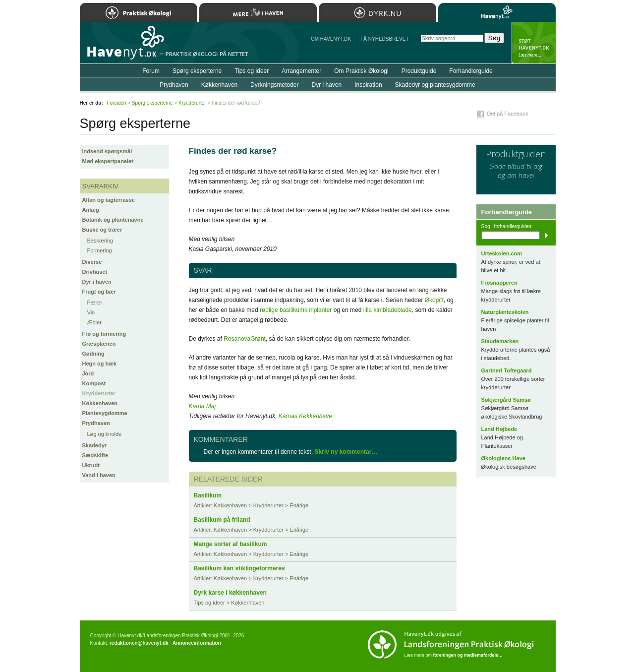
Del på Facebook (508, 114)
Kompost (94, 383)
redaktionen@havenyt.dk (139, 643)
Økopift (434, 300)
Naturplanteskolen (505, 312)
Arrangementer (301, 71)
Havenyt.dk (497, 12)
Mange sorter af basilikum (231, 544)
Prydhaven (96, 423)
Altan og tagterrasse (109, 200)
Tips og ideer (252, 71)
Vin (91, 312)
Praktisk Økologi (139, 12)
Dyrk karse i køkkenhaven (230, 593)
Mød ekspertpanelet (108, 161)
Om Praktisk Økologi (361, 71)
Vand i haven (99, 475)
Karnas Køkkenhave (305, 416)
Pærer (95, 303)
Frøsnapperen (499, 283)
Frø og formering (104, 334)
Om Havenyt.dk (331, 39)
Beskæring (100, 241)
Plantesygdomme (105, 413)
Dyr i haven (97, 282)
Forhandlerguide (471, 71)
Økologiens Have (503, 458)
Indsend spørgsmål (107, 151)
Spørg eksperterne (197, 71)
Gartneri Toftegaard (507, 370)
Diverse (92, 262)
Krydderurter (99, 393)
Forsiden (117, 103)
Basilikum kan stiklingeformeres (239, 568)
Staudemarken (500, 341)
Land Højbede (499, 429)
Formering (100, 250)
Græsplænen (99, 344)
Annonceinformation (197, 643)
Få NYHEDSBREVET (384, 39)
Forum (151, 71)
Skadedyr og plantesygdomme (435, 85)
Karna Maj (202, 406)
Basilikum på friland (222, 520)
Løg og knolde (105, 434)
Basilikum (208, 495)
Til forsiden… (123, 47)
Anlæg (91, 210)
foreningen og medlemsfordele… (468, 655)
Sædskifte (95, 455)
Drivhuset (95, 272)
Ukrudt (91, 465)
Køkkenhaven (100, 403)
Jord (88, 373)
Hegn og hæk (100, 364)
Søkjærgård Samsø (506, 400)
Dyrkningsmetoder (274, 85)
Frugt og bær (99, 292)
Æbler (94, 322)
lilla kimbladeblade (388, 310)
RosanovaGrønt (245, 339)
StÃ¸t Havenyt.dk (534, 43)
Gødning (93, 354)
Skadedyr (95, 445)
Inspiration (368, 85)
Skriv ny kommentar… (346, 452)
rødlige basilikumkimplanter (296, 310)
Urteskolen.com (502, 253)
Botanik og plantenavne (113, 220)
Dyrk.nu (377, 12)
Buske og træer (102, 230)
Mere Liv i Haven (258, 12)
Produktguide (419, 71)
